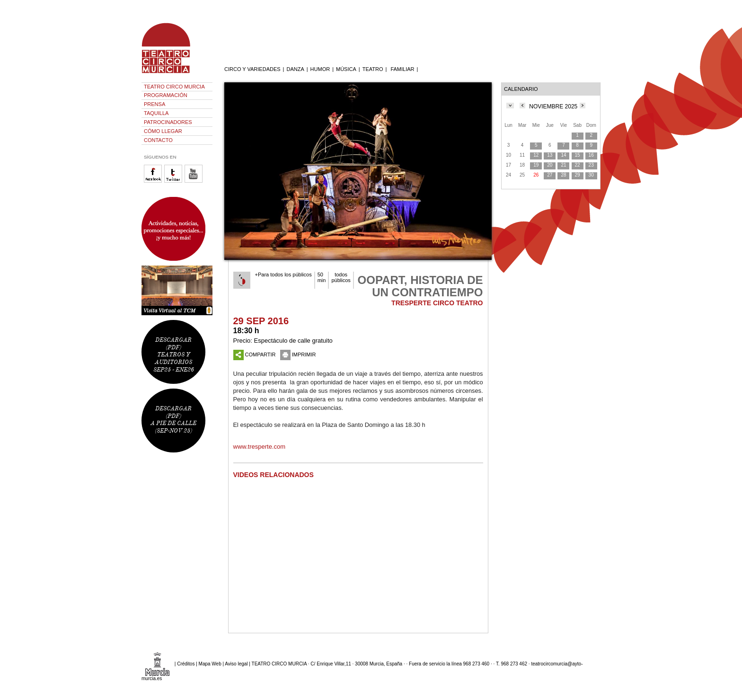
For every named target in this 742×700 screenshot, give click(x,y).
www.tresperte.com (260, 447)
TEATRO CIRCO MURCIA (174, 87)
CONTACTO (158, 140)
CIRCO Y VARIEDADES (252, 69)
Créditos (186, 664)
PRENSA (155, 104)
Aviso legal (236, 664)
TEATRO (373, 69)
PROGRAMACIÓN (166, 95)
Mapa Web (210, 664)
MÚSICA (346, 69)
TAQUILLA (156, 113)
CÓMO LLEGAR (163, 131)
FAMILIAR (402, 69)
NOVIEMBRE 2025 (553, 106)
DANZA (295, 69)
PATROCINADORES (168, 122)
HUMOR (320, 69)
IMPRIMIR (298, 354)
